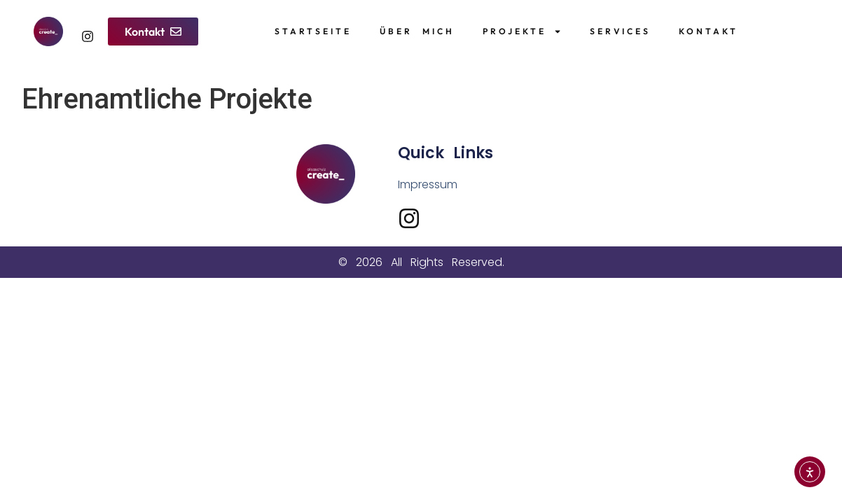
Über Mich (417, 31)
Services (620, 31)
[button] (153, 31)
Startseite (313, 31)
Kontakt (709, 31)
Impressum (428, 184)
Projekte (522, 31)
